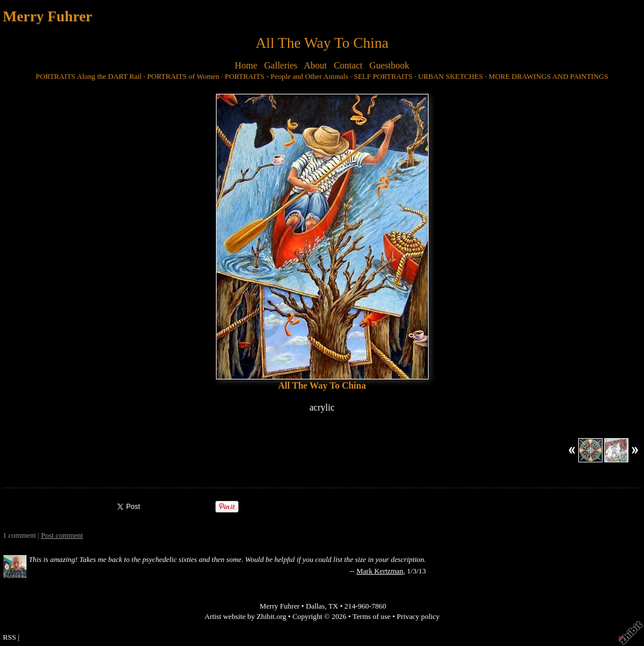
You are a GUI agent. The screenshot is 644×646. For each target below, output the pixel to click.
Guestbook (389, 65)
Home (246, 65)
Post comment (62, 535)
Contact (348, 65)
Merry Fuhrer (48, 16)
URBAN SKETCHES (451, 77)
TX (333, 606)
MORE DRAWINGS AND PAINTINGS (548, 77)
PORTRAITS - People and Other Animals (286, 77)
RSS (10, 637)
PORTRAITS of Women (183, 77)
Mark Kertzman (380, 571)
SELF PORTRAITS (383, 77)
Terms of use (372, 617)
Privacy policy (418, 617)
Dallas (315, 606)
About (315, 65)
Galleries (281, 65)
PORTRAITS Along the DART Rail (89, 77)
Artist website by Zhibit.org (245, 617)
